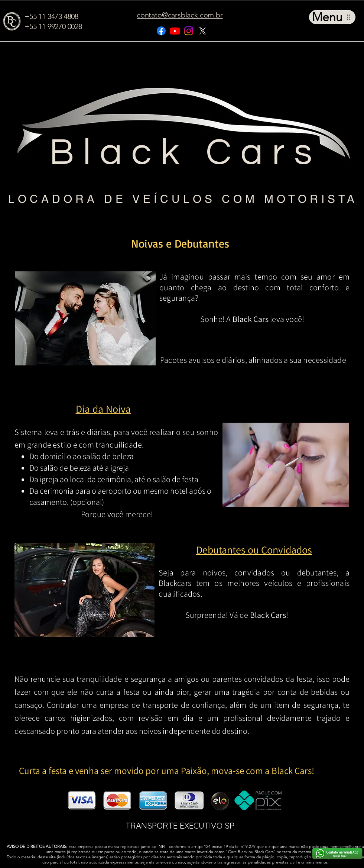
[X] (202, 31)
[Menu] (332, 17)
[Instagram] (189, 31)
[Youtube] (175, 31)
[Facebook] (161, 31)
